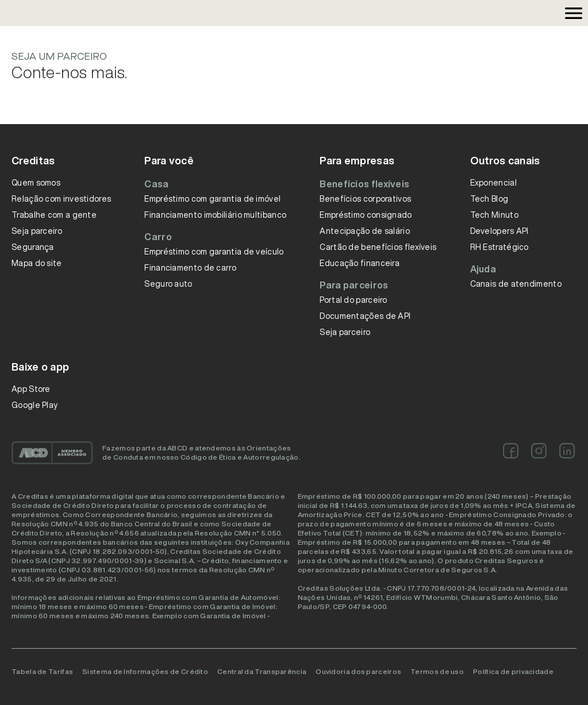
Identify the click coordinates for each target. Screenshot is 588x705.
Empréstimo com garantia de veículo (214, 252)
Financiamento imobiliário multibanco (215, 215)
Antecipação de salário (365, 231)
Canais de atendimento (516, 284)
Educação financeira (360, 263)
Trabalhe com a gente (54, 215)
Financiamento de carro (190, 268)
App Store (31, 389)
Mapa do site (37, 263)
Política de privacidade (513, 671)
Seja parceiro (37, 231)
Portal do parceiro (353, 300)
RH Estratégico (499, 247)
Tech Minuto (494, 215)
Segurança (33, 247)
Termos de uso (437, 671)
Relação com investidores (61, 199)
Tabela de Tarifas (42, 671)
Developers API (499, 231)
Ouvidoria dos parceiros (358, 671)
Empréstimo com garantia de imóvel (212, 199)
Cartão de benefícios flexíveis (378, 247)
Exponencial (493, 183)
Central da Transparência (262, 671)
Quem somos (36, 183)
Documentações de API (365, 316)
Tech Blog (489, 199)
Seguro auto (168, 284)
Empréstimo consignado (366, 215)
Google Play (34, 405)
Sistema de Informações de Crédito (145, 671)
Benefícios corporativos (365, 199)
